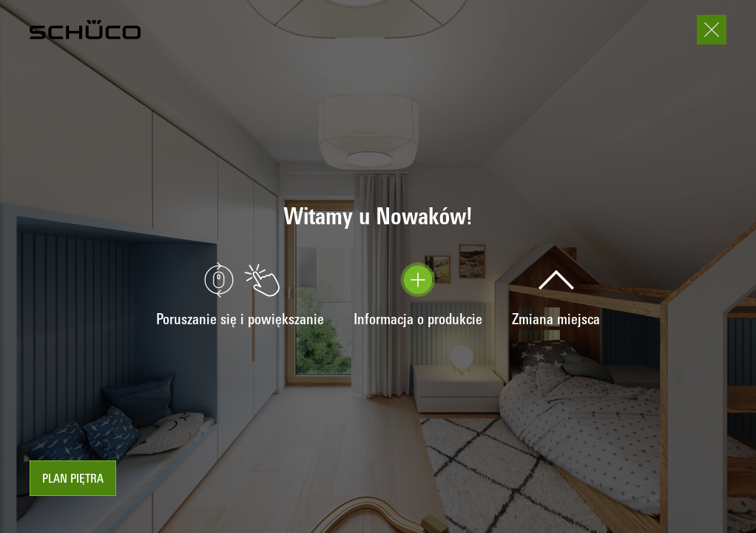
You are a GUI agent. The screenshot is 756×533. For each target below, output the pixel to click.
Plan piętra (73, 480)
